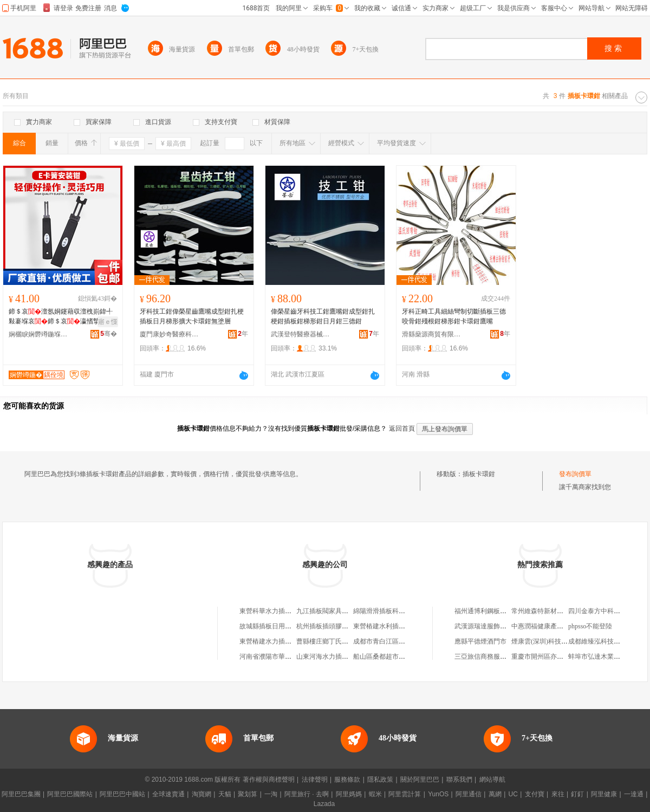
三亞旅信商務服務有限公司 (493, 657)
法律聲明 (315, 779)
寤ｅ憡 (108, 322)
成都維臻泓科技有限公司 (604, 641)
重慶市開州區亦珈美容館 (547, 657)
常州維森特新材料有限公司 (550, 611)
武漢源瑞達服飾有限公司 (490, 626)
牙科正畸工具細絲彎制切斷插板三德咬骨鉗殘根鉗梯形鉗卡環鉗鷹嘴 (454, 316)
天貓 (225, 794)
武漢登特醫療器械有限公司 (301, 334)
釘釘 (577, 794)
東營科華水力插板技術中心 (278, 611)
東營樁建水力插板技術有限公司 (285, 641)
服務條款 (347, 779)
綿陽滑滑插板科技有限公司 (392, 611)
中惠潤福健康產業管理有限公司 (557, 626)
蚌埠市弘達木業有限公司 (604, 657)
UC (513, 794)
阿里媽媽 (349, 794)
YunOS (438, 794)
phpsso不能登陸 (590, 626)
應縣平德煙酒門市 (480, 641)
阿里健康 (604, 794)
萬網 (495, 794)
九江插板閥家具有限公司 (332, 611)
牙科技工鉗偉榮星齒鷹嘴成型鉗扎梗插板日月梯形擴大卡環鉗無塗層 (192, 316)
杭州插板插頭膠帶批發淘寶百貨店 (345, 626)
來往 (558, 794)
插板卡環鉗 (479, 474)
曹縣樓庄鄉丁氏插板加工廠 (335, 641)
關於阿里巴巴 (420, 779)
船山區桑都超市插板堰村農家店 (399, 657)
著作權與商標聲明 (269, 779)
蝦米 (375, 794)
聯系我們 (459, 779)
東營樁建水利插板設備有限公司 (399, 626)
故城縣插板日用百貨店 (272, 626)
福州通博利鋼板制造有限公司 (497, 611)
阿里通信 (469, 794)
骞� (109, 334)
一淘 (271, 794)
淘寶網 (201, 794)
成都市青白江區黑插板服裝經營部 (402, 641)
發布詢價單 (575, 474)
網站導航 (492, 779)
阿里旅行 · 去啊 (307, 794)
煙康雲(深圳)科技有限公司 (549, 641)
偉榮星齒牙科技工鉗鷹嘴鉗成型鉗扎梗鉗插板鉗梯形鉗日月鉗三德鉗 (323, 316)
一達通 (634, 794)
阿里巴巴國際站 (70, 794)
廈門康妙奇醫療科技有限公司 (170, 334)
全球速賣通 (168, 794)
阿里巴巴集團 (21, 794)
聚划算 (248, 794)
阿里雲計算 (405, 794)
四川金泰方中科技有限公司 (607, 611)
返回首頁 (402, 428)
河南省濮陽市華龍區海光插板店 (285, 657)
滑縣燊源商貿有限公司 (432, 334)
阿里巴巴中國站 (122, 794)
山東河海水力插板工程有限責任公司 (348, 657)
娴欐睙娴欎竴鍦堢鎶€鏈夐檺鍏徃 (38, 334)
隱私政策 (380, 779)
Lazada (324, 804)
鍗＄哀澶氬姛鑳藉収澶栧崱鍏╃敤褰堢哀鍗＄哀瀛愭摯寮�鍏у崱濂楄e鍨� (61, 317)
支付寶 (535, 794)
